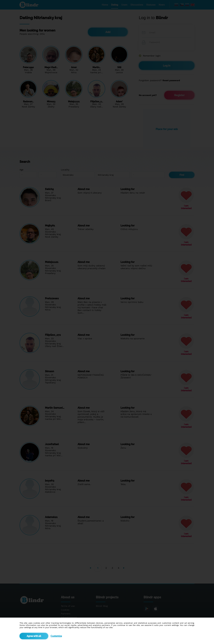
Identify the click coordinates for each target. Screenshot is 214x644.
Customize (56, 636)
